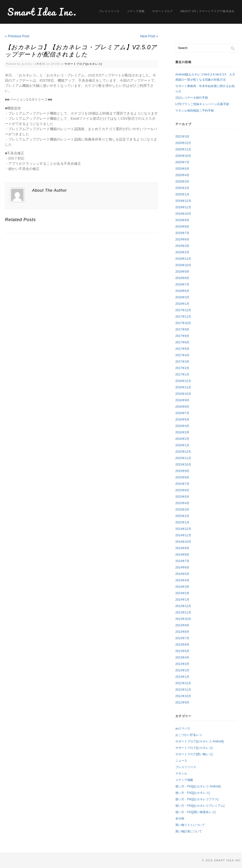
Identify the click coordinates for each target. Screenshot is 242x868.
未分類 (180, 819)
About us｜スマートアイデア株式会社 (207, 11)
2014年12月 (183, 529)
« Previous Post (17, 36)
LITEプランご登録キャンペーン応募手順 (202, 104)
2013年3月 (182, 664)
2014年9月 (182, 548)
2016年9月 (182, 400)
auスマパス (183, 728)
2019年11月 (183, 207)
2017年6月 (182, 342)
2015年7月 (182, 484)
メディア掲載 (136, 11)
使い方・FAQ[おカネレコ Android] (198, 786)
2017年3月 (182, 362)
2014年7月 (182, 561)
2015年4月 (182, 503)
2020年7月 (182, 162)
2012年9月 (182, 703)
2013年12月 (183, 606)
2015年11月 (183, 458)
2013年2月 (182, 670)
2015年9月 (182, 471)
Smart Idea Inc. (42, 12)
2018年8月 (182, 278)
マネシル (181, 774)
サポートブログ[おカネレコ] (83, 64)
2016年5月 (182, 420)
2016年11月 (183, 387)
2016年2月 (182, 439)
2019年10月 (183, 214)
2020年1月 (182, 194)
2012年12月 (183, 683)
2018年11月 (183, 259)
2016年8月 (182, 407)
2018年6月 (182, 291)
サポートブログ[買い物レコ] (194, 754)
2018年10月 (183, 265)
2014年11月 (183, 535)
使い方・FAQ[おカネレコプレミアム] (200, 806)
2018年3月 (182, 297)
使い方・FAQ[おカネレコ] (192, 793)
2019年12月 (183, 201)
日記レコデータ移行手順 (192, 98)
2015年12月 (183, 452)
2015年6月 (182, 490)
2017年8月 (182, 336)
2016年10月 (183, 394)
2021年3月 (182, 137)
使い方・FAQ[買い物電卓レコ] (195, 812)
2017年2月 (182, 368)
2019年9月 (182, 220)
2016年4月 (182, 426)
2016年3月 (182, 432)
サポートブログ (162, 11)
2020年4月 (182, 175)
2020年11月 (183, 149)
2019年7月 (182, 233)
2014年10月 (183, 542)
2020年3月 (182, 182)
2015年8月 (182, 477)
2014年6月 (182, 567)
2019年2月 (182, 252)
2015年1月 (182, 522)
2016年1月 (182, 445)
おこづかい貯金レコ (189, 735)
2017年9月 (182, 329)
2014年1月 (182, 600)
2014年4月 (182, 580)
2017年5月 (182, 349)
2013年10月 (183, 619)
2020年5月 (182, 169)
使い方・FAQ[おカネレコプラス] (197, 799)
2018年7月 (182, 284)
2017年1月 (182, 375)
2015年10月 (183, 465)
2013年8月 (182, 632)
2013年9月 (182, 625)
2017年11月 (183, 317)
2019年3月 (182, 246)
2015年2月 (182, 516)
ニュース (181, 761)
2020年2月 (182, 188)
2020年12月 (183, 143)
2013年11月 (183, 612)
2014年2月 (182, 593)
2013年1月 (182, 677)
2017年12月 (183, 310)
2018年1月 (182, 304)
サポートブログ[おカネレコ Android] (199, 741)
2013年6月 (182, 645)
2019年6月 (182, 239)
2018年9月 (182, 272)
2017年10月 (183, 323)
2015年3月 (182, 510)
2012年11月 (183, 690)
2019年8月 (182, 227)
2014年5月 (182, 574)
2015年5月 (182, 497)
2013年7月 (182, 638)
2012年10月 (183, 696)
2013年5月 (182, 651)
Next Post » (149, 36)
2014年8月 (182, 555)
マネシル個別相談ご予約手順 (195, 111)
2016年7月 (182, 413)
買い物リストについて (190, 825)
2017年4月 (182, 355)
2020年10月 (183, 156)
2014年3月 (182, 587)
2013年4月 (182, 657)
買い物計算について (189, 831)
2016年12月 (183, 381)
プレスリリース (109, 11)
